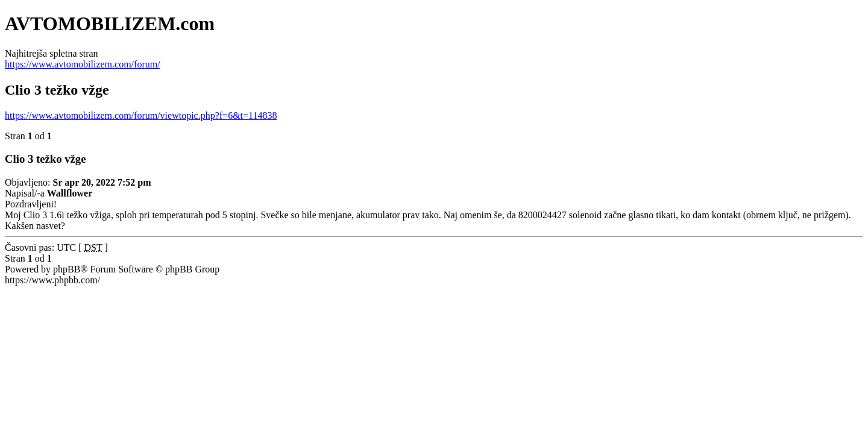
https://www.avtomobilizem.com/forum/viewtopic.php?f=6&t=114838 (141, 115)
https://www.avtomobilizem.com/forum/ (83, 64)
